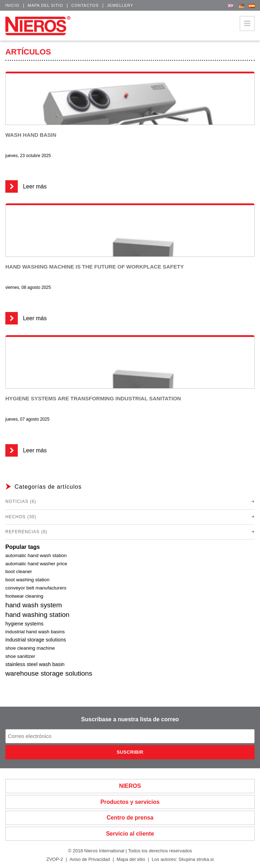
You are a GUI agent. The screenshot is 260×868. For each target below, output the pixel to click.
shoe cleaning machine (30, 648)
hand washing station (37, 615)
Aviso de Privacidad (90, 859)
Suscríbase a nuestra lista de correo (130, 719)
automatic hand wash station (36, 555)
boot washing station (27, 580)
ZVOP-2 (55, 859)
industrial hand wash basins (35, 632)
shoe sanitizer (20, 656)
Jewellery (120, 5)
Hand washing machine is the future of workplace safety (95, 267)
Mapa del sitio (46, 5)
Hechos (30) (21, 517)
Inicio (12, 5)
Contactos (85, 5)
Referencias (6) (26, 532)
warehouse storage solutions (49, 673)
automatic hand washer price (36, 564)
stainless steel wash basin (35, 664)
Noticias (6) (21, 501)
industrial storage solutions (36, 640)
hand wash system (34, 605)
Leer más (26, 186)
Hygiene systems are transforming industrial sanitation (93, 398)
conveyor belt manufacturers (36, 588)
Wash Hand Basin (31, 135)
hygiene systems (24, 624)
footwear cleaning (24, 596)
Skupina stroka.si (196, 859)
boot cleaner (19, 571)
